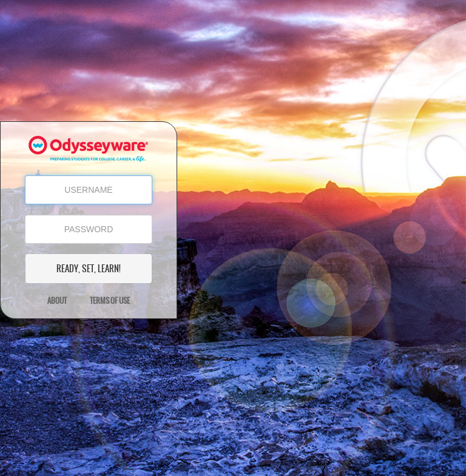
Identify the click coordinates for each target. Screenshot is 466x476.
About (57, 301)
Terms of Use (110, 301)
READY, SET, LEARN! (89, 269)
